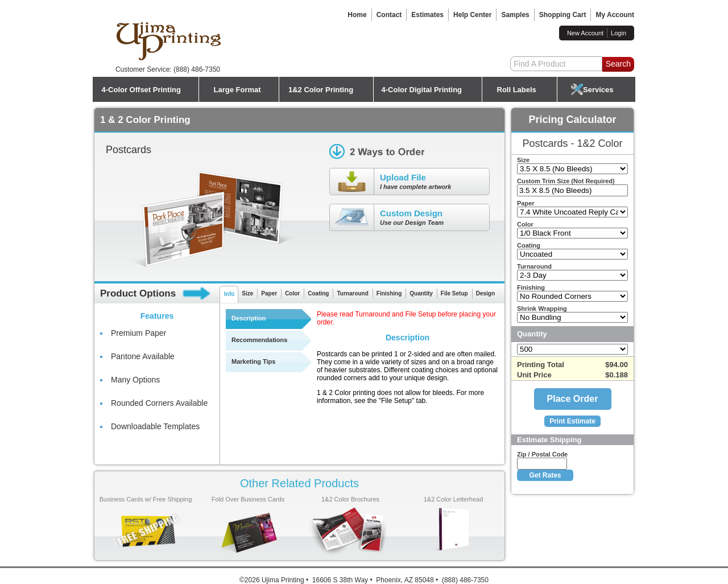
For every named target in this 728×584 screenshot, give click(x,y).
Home (357, 15)
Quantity (421, 293)
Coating (318, 293)
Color (292, 293)
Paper (269, 293)
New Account (585, 33)
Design (485, 293)
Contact (389, 15)
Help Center (472, 15)
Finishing (389, 293)
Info (229, 294)
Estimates (427, 15)
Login (619, 33)
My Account (615, 15)
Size (247, 293)
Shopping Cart (563, 15)
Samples (515, 15)
